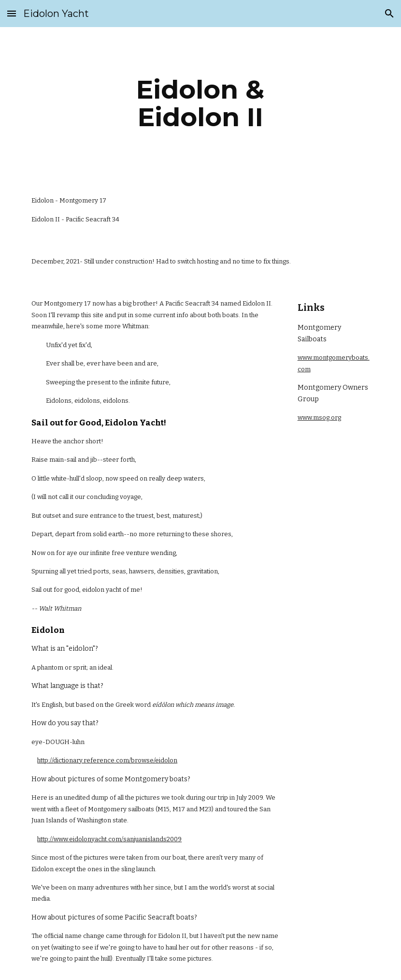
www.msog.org (319, 417)
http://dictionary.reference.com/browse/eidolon (107, 760)
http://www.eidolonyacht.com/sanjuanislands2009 (109, 839)
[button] (12, 13)
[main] (201, 103)
